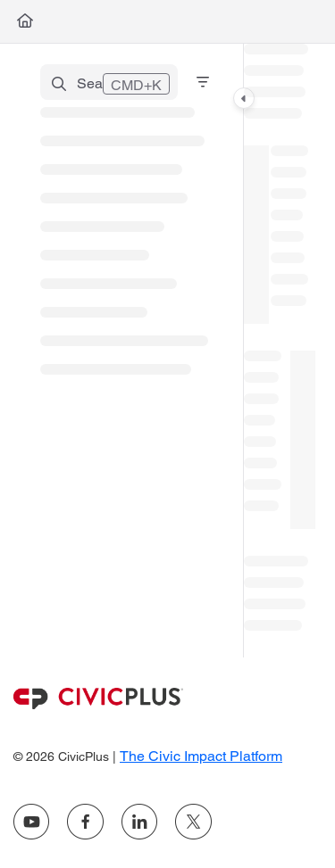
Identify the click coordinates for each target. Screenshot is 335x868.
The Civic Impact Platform (201, 756)
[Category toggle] (244, 98)
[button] (109, 82)
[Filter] (203, 82)
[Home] (25, 21)
